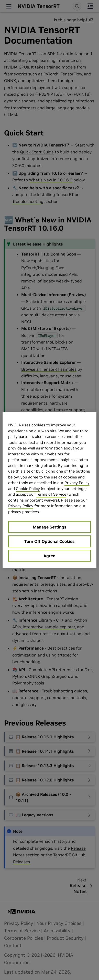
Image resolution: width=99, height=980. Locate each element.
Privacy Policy (77, 483)
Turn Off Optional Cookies (49, 541)
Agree (49, 556)
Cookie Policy (28, 489)
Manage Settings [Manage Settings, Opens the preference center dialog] (49, 527)
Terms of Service (51, 494)
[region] (50, 490)
